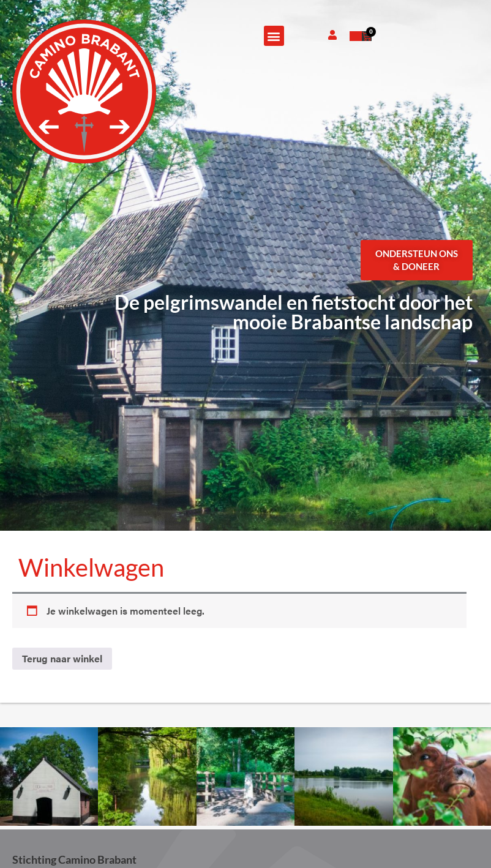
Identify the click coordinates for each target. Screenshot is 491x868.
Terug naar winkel (62, 658)
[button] (274, 36)
